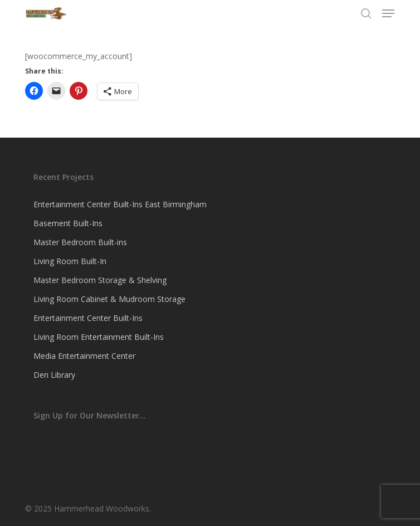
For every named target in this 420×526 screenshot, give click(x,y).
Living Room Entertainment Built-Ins (99, 337)
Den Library (54, 375)
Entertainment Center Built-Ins (88, 318)
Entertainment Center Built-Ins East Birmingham (120, 204)
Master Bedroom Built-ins (80, 242)
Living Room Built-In (70, 261)
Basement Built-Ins (68, 223)
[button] (388, 13)
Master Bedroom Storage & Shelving (100, 280)
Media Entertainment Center (84, 356)
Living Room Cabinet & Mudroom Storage (109, 299)
